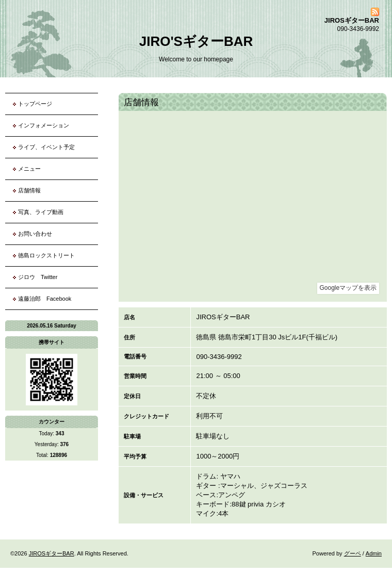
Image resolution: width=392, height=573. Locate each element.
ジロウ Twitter (38, 277)
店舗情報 (29, 190)
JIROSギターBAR (52, 553)
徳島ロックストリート (46, 255)
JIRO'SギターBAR (196, 41)
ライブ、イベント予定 (46, 147)
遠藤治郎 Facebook (45, 299)
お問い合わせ (35, 234)
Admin (374, 553)
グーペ (353, 553)
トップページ (35, 104)
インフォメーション (44, 125)
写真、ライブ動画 (41, 212)
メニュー (29, 169)
